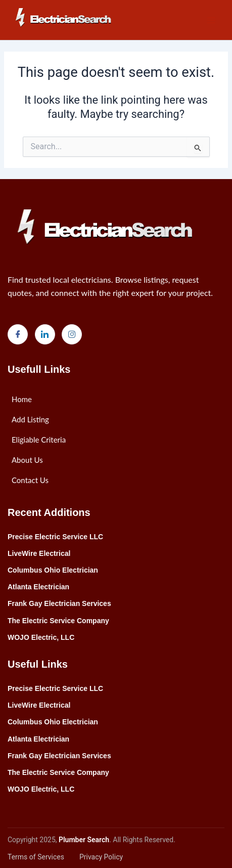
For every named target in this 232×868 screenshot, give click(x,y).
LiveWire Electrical (39, 553)
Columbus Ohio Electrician (53, 570)
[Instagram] (72, 334)
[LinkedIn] (45, 334)
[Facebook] (18, 334)
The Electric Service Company (58, 621)
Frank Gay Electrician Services (59, 603)
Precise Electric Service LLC (55, 537)
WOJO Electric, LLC (41, 637)
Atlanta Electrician (38, 587)
